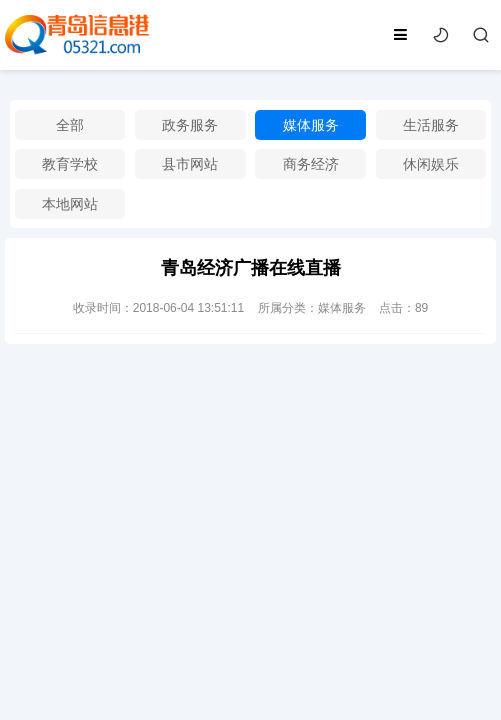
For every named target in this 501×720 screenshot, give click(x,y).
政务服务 (190, 125)
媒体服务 (311, 125)
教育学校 (70, 164)
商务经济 (311, 164)
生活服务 (431, 125)
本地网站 (70, 204)
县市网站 (190, 164)
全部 (70, 125)
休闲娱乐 (431, 164)
